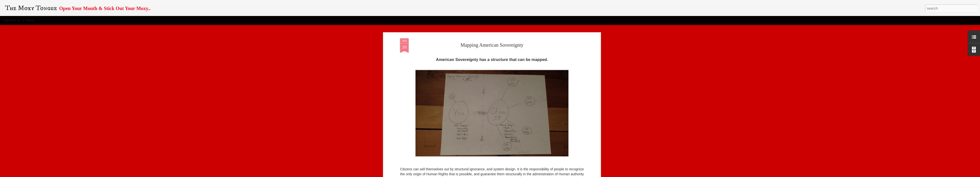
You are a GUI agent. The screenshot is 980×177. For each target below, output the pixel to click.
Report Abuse (532, 174)
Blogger (517, 174)
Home (30, 20)
